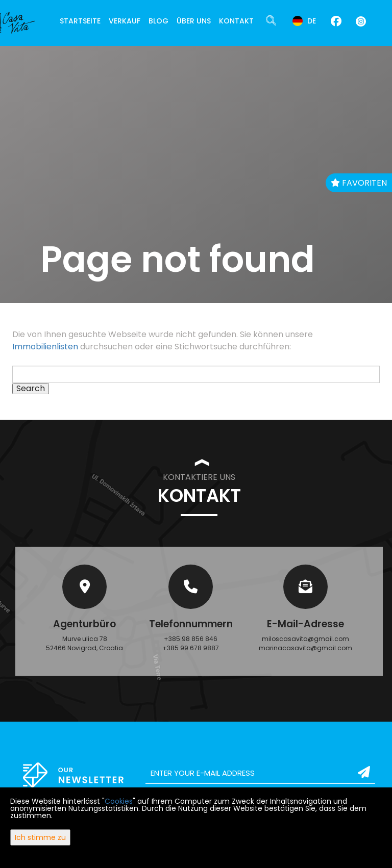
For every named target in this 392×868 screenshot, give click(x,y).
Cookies (119, 801)
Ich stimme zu (40, 837)
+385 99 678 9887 (191, 648)
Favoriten (359, 183)
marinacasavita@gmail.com (305, 648)
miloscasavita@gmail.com (305, 639)
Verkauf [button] (125, 21)
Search (31, 389)
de (304, 21)
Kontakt (236, 21)
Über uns (194, 21)
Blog (158, 21)
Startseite (80, 21)
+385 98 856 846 (191, 639)
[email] (260, 773)
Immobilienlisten (45, 347)
